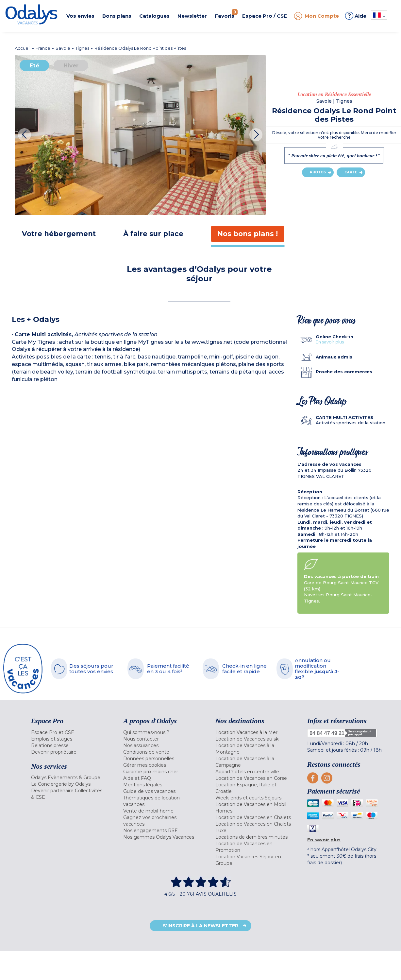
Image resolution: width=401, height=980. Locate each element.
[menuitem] (69, 732)
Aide (356, 16)
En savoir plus (330, 342)
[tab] (59, 234)
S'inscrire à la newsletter (200, 926)
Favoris (226, 14)
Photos (318, 172)
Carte (351, 172)
